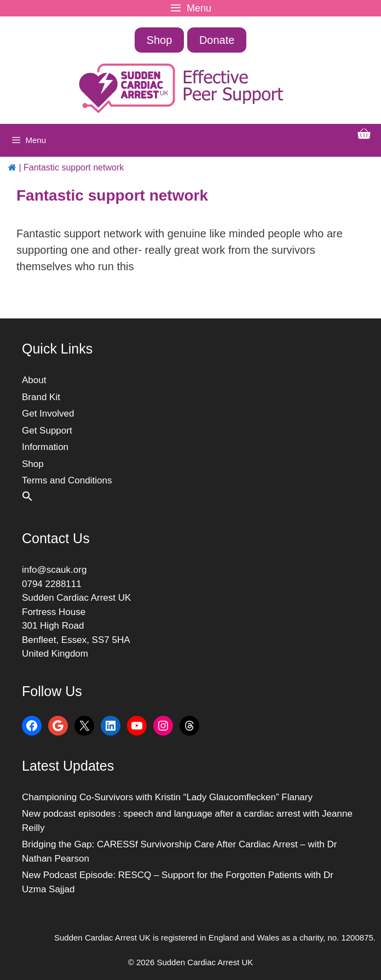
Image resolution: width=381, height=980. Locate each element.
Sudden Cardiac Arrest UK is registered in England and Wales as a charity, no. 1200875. (215, 938)
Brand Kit (41, 397)
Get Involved (48, 414)
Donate (217, 40)
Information (45, 447)
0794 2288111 (52, 584)
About (34, 380)
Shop (160, 40)
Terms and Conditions (67, 480)
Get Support (47, 431)
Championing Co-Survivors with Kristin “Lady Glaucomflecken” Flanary (167, 797)
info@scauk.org (54, 570)
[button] (27, 498)
